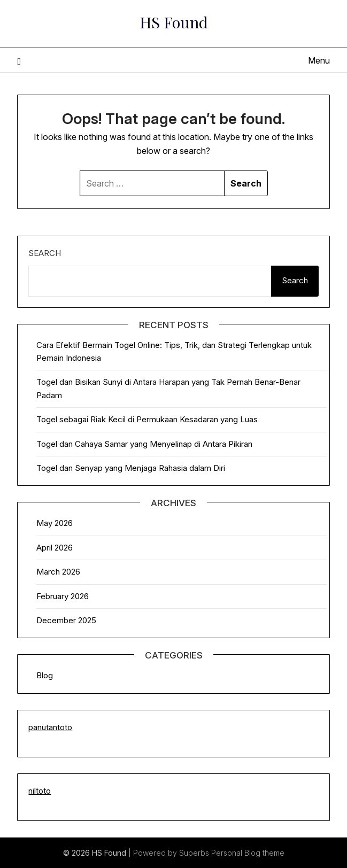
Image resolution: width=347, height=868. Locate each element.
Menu (319, 60)
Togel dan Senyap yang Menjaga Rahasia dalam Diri (131, 468)
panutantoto (50, 727)
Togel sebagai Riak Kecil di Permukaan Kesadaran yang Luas (147, 419)
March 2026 (58, 572)
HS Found (174, 22)
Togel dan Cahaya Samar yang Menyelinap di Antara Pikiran (144, 444)
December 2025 (66, 620)
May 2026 (55, 523)
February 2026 (63, 596)
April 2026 (55, 548)
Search (45, 253)
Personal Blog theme (248, 853)
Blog (45, 675)
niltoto (40, 791)
